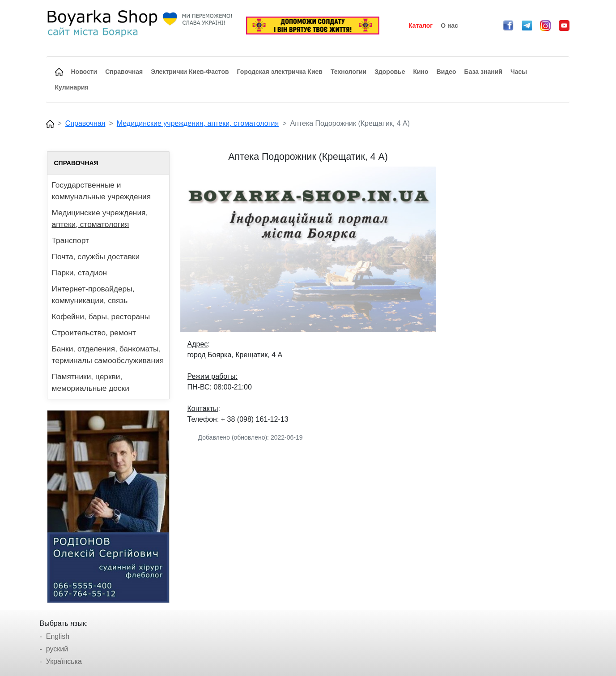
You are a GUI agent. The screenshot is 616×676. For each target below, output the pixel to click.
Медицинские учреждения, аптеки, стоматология (198, 123)
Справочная (85, 123)
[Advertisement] (508, 286)
